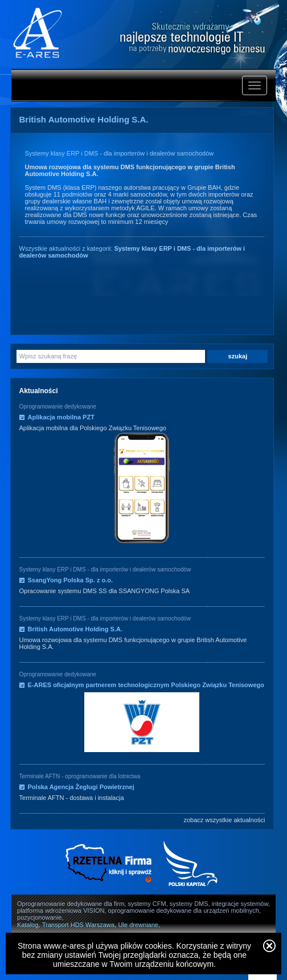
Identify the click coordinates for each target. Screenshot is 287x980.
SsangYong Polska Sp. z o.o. (71, 580)
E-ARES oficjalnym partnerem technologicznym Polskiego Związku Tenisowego (146, 685)
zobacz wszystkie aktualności (224, 820)
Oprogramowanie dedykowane (58, 407)
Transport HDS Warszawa (78, 925)
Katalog (28, 925)
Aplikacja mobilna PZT (61, 417)
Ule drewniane (138, 925)
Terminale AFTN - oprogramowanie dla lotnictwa (80, 776)
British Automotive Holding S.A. (75, 629)
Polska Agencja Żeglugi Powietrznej (81, 787)
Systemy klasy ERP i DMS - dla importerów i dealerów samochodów (120, 153)
